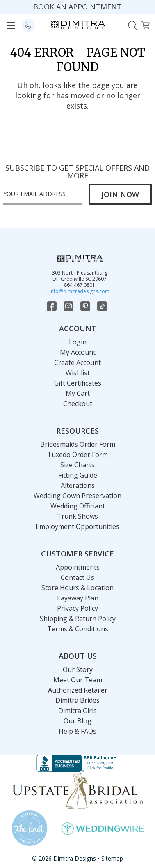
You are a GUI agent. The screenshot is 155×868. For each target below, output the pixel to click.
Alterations (78, 485)
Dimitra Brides (77, 700)
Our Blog (77, 721)
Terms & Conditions (78, 629)
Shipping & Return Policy (78, 619)
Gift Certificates (78, 383)
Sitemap (112, 858)
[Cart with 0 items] (145, 24)
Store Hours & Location (77, 588)
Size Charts (77, 465)
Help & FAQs (77, 731)
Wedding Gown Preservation (77, 496)
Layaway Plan (78, 598)
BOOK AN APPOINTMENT (77, 7)
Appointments (78, 567)
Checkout (78, 404)
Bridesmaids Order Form (78, 444)
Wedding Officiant (78, 506)
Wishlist (78, 373)
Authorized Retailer (78, 690)
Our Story (78, 669)
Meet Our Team (78, 680)
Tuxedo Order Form (77, 455)
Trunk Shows (77, 516)
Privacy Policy (77, 608)
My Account (78, 352)
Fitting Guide (78, 475)
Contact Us (77, 577)
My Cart (78, 393)
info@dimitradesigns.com (80, 291)
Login (78, 342)
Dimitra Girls (77, 711)
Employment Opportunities (77, 526)
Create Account (77, 362)
